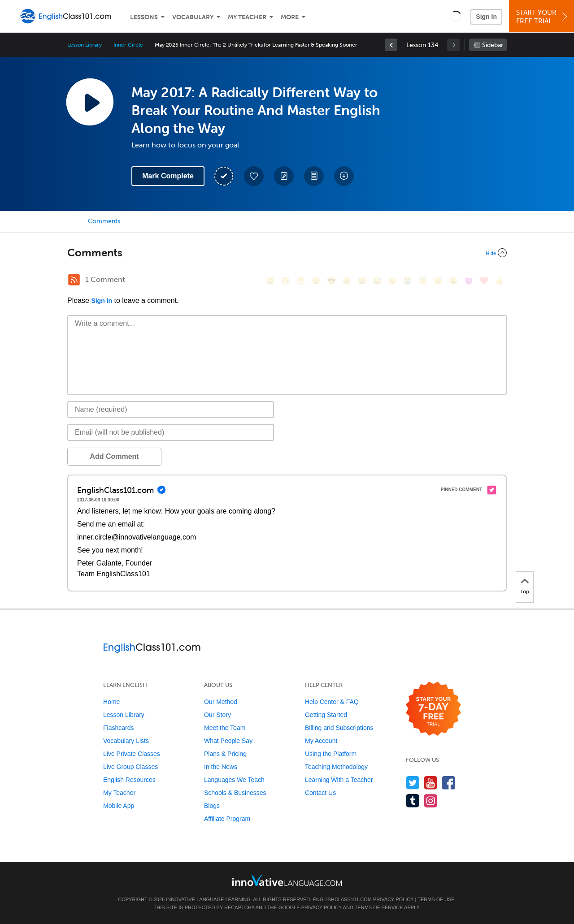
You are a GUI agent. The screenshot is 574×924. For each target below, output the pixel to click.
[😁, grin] (301, 281)
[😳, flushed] (286, 281)
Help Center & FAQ (332, 702)
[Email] (171, 432)
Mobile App (119, 806)
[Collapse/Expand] (287, 253)
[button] (456, 16)
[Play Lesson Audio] (90, 102)
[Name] (171, 410)
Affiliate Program (227, 819)
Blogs (212, 806)
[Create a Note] (284, 176)
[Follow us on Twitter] (413, 783)
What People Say (228, 741)
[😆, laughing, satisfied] (362, 281)
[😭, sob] (408, 281)
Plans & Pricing (225, 754)
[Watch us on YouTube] (431, 783)
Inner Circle (128, 45)
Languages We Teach (234, 780)
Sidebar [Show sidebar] (493, 45)
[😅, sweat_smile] (377, 281)
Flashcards (118, 728)
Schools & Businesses (235, 793)
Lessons (144, 17)
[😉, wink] (392, 281)
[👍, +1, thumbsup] (499, 281)
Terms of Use (436, 899)
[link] (391, 45)
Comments (104, 221)
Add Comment (114, 456)
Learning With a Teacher (339, 780)
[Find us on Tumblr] (413, 801)
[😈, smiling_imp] (469, 281)
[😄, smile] (270, 281)
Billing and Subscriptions (339, 728)
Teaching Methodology (336, 767)
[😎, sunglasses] (331, 281)
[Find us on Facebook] (449, 783)
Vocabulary (193, 17)
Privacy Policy (393, 899)
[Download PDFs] (314, 176)
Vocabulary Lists (126, 741)
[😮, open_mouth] (453, 281)
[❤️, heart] (484, 281)
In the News (221, 767)
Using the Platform (331, 754)
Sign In (486, 17)
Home (111, 702)
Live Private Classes (132, 754)
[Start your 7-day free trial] (433, 709)
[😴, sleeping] (438, 281)
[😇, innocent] (423, 281)
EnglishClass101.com (342, 899)
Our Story (217, 715)
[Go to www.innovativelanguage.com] (287, 880)
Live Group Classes (130, 767)
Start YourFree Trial (543, 17)
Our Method (221, 702)
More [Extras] (290, 17)
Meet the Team (225, 728)
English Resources (129, 780)
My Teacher (247, 17)
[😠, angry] (347, 281)
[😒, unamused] (316, 281)
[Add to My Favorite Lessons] (254, 176)
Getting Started (326, 715)
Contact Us (320, 793)
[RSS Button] (74, 280)
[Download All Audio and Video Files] (344, 176)
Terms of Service (379, 907)
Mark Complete (168, 176)
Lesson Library (85, 45)
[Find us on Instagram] (431, 801)
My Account (321, 741)
